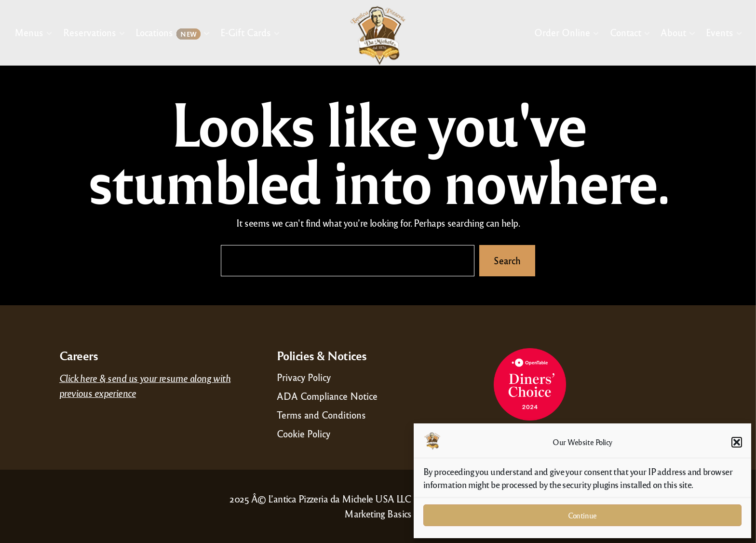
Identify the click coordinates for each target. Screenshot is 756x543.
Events (720, 32)
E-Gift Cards (246, 32)
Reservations (90, 32)
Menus (29, 32)
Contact (625, 32)
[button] (737, 442)
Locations (168, 33)
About (673, 32)
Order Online (562, 32)
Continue (582, 516)
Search (507, 260)
